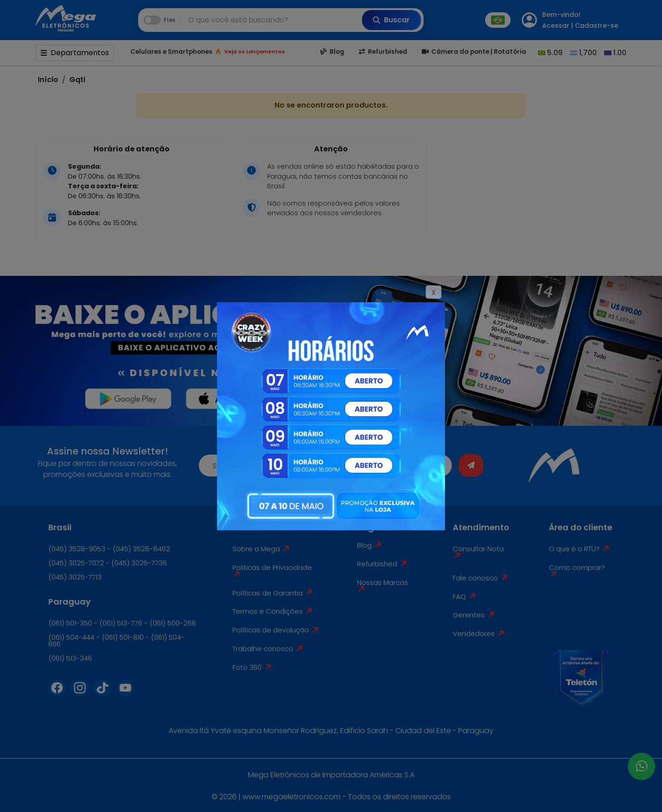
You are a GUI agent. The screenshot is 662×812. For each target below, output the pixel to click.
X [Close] (434, 292)
